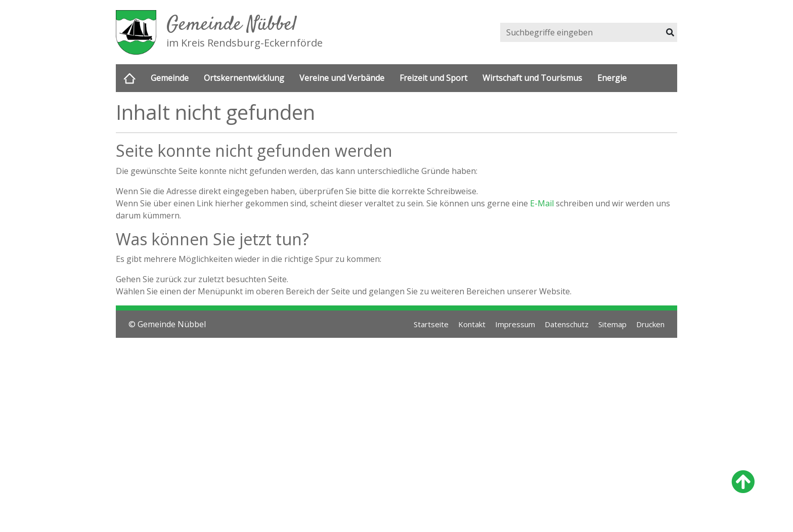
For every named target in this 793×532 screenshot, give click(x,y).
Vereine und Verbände (342, 78)
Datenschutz (558, 518)
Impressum (503, 518)
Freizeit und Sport (433, 78)
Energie (612, 78)
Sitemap (607, 518)
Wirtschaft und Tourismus (532, 78)
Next (668, 189)
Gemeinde (170, 78)
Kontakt (457, 518)
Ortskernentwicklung (244, 78)
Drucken (648, 518)
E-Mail (542, 397)
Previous (125, 189)
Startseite (413, 518)
